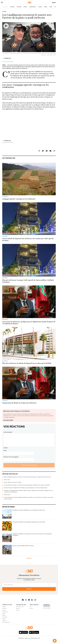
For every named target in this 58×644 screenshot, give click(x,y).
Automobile (5, 617)
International (33, 7)
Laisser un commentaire (29, 465)
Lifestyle (4, 621)
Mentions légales (47, 608)
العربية (54, 2)
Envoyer (29, 589)
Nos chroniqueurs (6, 622)
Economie (19, 7)
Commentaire (8, 432)
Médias (46, 7)
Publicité (18, 608)
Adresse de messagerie (11, 457)
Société (25, 7)
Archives (18, 610)
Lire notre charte (8, 420)
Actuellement (5, 7)
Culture (40, 7)
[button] (55, 641)
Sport (51, 7)
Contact (31, 608)
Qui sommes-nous (20, 607)
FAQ (30, 607)
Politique (12, 7)
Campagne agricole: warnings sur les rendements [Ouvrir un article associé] (25, 86)
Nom (5, 450)
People (4, 619)
